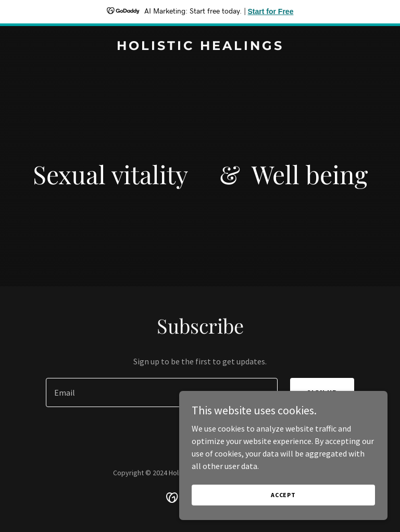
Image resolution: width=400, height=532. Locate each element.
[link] (200, 47)
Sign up (322, 392)
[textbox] (162, 392)
